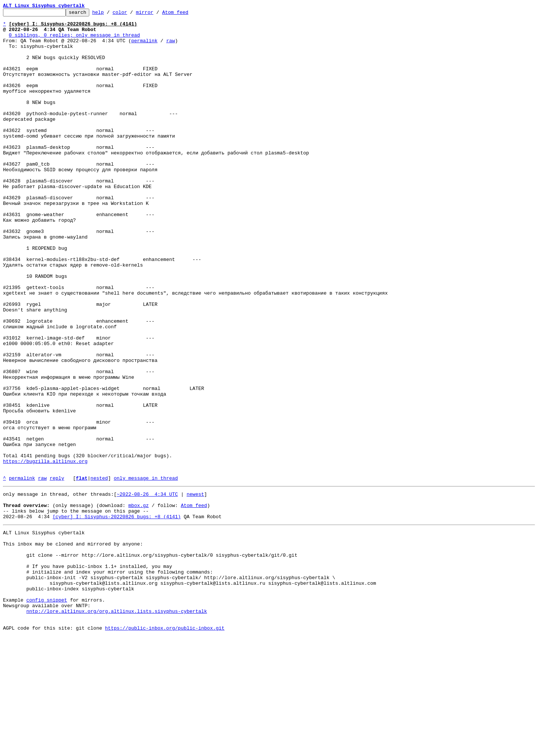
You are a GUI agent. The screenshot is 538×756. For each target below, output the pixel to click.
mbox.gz (138, 603)
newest (195, 589)
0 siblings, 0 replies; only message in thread (75, 40)
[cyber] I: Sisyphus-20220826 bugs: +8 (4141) (117, 616)
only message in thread (146, 572)
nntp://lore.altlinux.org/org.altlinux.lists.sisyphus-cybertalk (117, 728)
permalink (144, 47)
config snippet (47, 714)
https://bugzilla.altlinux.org (45, 552)
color (131, 14)
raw (171, 47)
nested (99, 572)
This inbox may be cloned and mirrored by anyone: (73, 647)
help (110, 14)
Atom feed (187, 14)
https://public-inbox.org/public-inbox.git (165, 748)
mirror (156, 14)
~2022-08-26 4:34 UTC (147, 589)
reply (57, 572)
